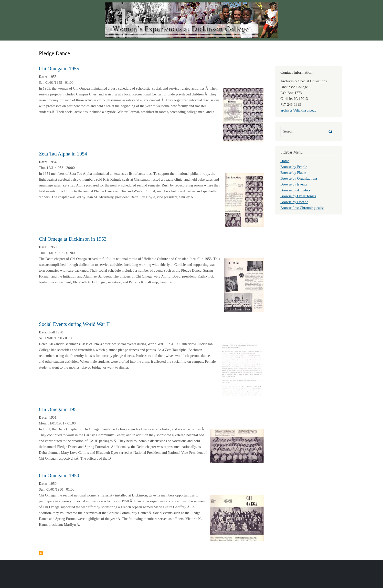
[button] (243, 114)
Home (285, 161)
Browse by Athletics (295, 190)
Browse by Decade (294, 202)
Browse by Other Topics (298, 196)
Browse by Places (293, 173)
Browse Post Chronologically (302, 208)
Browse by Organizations (299, 178)
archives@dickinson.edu (298, 110)
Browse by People (294, 167)
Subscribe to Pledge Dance (41, 553)
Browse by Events (294, 184)
